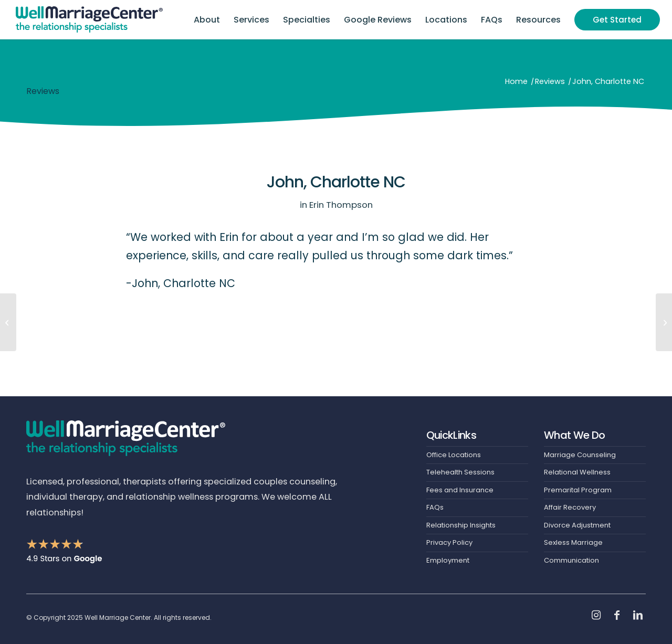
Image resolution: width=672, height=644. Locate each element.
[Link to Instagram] (596, 615)
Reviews (43, 91)
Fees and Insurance (460, 490)
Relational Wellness (577, 472)
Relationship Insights (461, 525)
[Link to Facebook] (617, 615)
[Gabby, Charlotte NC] (664, 322)
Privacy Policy (449, 542)
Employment (448, 560)
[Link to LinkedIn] (638, 615)
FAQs (435, 507)
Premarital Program (578, 490)
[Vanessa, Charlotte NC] (8, 322)
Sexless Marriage (573, 542)
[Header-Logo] (90, 20)
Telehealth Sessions (460, 472)
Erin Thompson (341, 205)
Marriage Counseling (580, 455)
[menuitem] (207, 20)
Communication (571, 560)
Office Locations (454, 455)
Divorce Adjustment (577, 525)
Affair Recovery (570, 507)
